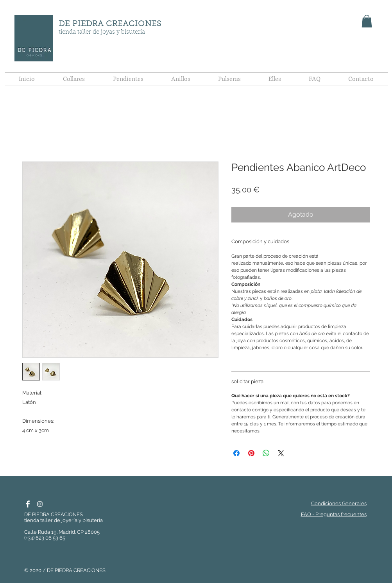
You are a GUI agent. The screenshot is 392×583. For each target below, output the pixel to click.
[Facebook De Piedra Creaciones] (28, 504)
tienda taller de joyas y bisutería (102, 32)
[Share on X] (281, 453)
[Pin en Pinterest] (251, 453)
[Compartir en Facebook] (236, 453)
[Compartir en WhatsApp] (266, 453)
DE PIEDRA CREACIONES (110, 24)
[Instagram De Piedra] (40, 504)
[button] (367, 21)
